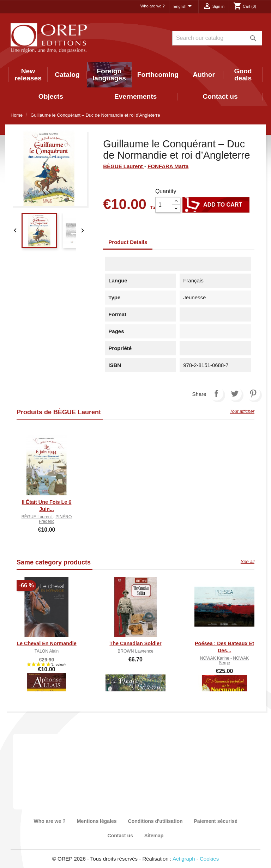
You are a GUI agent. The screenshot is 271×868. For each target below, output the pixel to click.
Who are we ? (153, 6)
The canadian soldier (135, 643)
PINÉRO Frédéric (55, 519)
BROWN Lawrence (135, 651)
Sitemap (154, 836)
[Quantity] (164, 205)
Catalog (67, 75)
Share (216, 393)
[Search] (217, 38)
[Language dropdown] (184, 7)
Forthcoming (158, 75)
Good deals (243, 75)
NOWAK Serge (234, 661)
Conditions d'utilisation (155, 821)
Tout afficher (242, 411)
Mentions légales (97, 821)
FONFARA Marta (168, 166)
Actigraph (184, 859)
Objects (51, 96)
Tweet (235, 393)
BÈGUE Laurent (124, 166)
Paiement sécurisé (216, 821)
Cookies (209, 859)
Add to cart (216, 205)
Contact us (220, 96)
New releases (28, 75)
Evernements (136, 96)
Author (204, 75)
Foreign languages (109, 75)
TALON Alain (47, 651)
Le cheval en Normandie (47, 643)
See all (248, 561)
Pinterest (253, 393)
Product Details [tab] (128, 242)
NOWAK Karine (215, 658)
